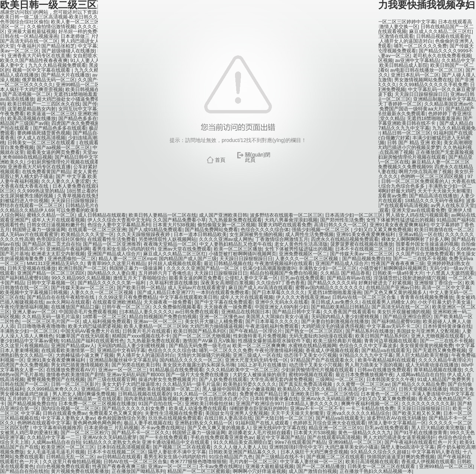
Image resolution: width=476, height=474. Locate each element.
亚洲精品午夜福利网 (68, 249)
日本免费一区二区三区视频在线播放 (97, 404)
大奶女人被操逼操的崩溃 (259, 375)
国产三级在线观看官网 (112, 379)
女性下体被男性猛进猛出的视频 (400, 220)
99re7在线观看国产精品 (300, 442)
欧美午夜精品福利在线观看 (387, 360)
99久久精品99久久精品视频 (81, 278)
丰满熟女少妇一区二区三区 (328, 268)
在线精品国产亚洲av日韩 (393, 288)
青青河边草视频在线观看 (391, 341)
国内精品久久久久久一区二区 (191, 360)
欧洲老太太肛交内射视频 (58, 254)
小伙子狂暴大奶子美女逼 (444, 302)
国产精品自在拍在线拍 (24, 471)
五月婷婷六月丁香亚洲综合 (36, 399)
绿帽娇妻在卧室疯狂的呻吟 (258, 408)
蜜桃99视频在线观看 (311, 375)
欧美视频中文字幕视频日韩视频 (34, 292)
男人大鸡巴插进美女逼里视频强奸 (399, 437)
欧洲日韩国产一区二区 (83, 268)
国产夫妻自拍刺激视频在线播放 (335, 321)
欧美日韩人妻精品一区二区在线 (163, 215)
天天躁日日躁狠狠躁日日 (246, 259)
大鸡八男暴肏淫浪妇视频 (291, 220)
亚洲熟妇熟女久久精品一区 (204, 423)
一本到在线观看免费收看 (223, 292)
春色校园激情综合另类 (122, 418)
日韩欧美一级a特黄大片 (398, 273)
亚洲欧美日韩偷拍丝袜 (209, 404)
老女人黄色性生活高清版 (301, 244)
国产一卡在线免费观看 (164, 437)
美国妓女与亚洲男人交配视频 (428, 331)
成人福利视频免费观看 (107, 321)
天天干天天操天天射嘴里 (297, 413)
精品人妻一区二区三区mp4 (127, 259)
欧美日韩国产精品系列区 (200, 331)
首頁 (220, 160)
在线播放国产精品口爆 (75, 307)
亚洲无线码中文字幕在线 (279, 428)
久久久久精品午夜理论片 (445, 360)
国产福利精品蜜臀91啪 (24, 278)
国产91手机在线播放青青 (421, 433)
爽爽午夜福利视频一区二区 (370, 404)
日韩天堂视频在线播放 (32, 268)
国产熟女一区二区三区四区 (314, 331)
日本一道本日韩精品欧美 (200, 234)
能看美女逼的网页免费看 (195, 278)
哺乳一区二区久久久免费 (226, 350)
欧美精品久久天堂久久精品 (306, 389)
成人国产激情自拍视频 (313, 471)
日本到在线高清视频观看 (124, 447)
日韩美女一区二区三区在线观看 (382, 466)
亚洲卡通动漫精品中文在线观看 (176, 442)
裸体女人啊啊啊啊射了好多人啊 (415, 239)
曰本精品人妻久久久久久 (146, 312)
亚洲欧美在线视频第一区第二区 (166, 389)
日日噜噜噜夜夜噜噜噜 (41, 326)
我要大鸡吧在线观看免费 (285, 225)
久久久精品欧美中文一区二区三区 (242, 370)
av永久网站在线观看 (68, 302)
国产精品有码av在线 (349, 278)
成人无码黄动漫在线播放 (432, 365)
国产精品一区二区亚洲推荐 (112, 244)
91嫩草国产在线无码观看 (83, 336)
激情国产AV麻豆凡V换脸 (209, 341)
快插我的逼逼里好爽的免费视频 (401, 457)
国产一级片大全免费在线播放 (198, 375)
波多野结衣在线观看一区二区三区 (286, 215)
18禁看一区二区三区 (104, 317)
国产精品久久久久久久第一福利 (112, 283)
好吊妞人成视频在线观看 (175, 263)
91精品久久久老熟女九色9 (111, 442)
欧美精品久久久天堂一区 (88, 234)
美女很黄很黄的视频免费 (426, 346)
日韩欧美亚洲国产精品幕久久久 (243, 452)
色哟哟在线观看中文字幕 (44, 423)
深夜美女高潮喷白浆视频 (227, 283)
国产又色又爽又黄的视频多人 (395, 292)
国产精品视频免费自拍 (366, 259)
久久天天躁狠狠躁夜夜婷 (144, 234)
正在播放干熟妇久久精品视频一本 (376, 471)
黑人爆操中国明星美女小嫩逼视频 (239, 389)
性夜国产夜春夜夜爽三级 (398, 263)
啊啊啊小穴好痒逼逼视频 (259, 471)
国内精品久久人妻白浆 (112, 273)
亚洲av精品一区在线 (421, 234)
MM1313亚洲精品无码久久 (56, 263)
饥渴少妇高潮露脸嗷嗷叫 (269, 268)
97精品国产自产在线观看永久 (323, 360)
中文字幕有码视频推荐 (57, 428)
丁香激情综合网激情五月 (282, 239)
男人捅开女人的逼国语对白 (145, 355)
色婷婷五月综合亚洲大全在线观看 (329, 423)
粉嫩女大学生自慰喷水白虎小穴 (213, 399)
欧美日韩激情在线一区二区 (443, 230)
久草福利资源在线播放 (174, 283)
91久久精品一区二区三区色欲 (205, 394)
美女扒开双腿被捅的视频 (404, 312)
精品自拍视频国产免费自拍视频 (284, 273)
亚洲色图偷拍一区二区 (72, 259)
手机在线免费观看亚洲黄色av (222, 437)
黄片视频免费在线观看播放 (80, 471)
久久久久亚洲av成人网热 (226, 239)
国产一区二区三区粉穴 (85, 433)
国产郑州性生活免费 (342, 220)
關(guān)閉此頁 (258, 157)
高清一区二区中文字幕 (446, 288)
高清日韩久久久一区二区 (340, 225)
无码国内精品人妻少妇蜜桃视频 (346, 317)
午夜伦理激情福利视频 (24, 307)
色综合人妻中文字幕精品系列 (119, 225)
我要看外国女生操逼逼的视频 (427, 244)
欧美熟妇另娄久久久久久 (250, 384)
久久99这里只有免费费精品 (128, 297)
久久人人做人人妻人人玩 (240, 447)
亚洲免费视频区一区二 (303, 254)
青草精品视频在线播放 (438, 370)
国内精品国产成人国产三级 (188, 259)
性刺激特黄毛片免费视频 (260, 336)
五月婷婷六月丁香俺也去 (165, 273)
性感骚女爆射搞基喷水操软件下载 (274, 341)
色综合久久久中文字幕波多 (368, 346)
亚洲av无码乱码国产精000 (135, 375)
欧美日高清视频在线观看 (372, 462)
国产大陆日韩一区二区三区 (284, 418)
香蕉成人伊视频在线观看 (332, 350)
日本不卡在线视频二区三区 (364, 249)
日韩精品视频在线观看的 (144, 394)
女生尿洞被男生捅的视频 (256, 234)
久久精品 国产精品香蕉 (345, 273)
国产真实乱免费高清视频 (306, 384)
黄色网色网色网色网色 (97, 423)
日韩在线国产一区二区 (24, 384)
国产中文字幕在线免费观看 (223, 302)
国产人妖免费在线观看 (223, 379)
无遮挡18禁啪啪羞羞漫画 (334, 292)
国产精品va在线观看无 (386, 350)
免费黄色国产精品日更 (264, 394)
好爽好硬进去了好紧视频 (385, 283)
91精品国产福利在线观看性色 (93, 341)
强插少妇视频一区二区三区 (321, 230)
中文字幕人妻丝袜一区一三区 (311, 462)
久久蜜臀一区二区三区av (363, 384)
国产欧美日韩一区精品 (141, 288)
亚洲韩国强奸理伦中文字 (296, 447)
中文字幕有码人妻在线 (436, 452)
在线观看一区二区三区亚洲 (97, 230)
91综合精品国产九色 (231, 457)
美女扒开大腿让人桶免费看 (214, 321)
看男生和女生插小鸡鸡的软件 (124, 249)
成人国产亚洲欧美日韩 (223, 215)
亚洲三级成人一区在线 (257, 355)
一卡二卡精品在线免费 (370, 408)
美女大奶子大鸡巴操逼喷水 (131, 384)
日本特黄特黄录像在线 (447, 326)
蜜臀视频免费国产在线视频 (56, 379)
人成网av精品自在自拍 (420, 375)
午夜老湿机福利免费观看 (272, 326)
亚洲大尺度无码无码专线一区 (256, 360)
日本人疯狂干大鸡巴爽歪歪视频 (314, 452)
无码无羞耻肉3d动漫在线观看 (321, 336)
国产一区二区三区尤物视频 (202, 336)
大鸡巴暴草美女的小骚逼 (352, 447)
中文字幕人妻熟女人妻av (68, 418)
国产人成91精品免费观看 (155, 230)
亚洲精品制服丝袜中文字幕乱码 (123, 360)
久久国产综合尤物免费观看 (425, 254)
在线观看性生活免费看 (112, 239)
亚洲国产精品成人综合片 (114, 254)
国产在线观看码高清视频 (334, 437)
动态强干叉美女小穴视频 (310, 355)
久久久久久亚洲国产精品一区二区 (204, 268)
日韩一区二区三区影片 (75, 384)
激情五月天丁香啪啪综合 (140, 278)
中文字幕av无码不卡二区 (393, 326)
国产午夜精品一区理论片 (256, 331)
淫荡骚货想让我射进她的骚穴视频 (410, 278)
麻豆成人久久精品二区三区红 (175, 254)
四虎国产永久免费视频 (24, 365)
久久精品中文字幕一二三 (53, 437)
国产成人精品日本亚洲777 (165, 292)
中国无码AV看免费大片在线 (90, 331)
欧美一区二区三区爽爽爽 (259, 346)
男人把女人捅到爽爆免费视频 (84, 394)
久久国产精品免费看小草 (179, 220)
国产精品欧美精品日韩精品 (340, 307)
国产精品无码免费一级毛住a (199, 346)
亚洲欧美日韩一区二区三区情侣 (324, 394)
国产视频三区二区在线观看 (182, 447)
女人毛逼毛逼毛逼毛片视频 (56, 452)
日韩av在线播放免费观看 (384, 370)
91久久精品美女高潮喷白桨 (243, 442)
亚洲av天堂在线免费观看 (184, 249)
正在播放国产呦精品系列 (138, 471)
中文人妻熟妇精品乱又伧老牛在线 (236, 244)
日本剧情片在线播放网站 (422, 249)
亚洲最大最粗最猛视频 (270, 466)
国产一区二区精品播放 (321, 466)
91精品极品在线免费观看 (176, 370)
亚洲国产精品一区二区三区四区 (51, 273)
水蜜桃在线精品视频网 (312, 346)
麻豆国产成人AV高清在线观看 (260, 288)
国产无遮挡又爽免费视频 (439, 350)
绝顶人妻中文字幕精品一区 (397, 423)
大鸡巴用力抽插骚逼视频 (216, 326)
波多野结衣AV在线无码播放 (396, 418)
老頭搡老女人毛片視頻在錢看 (259, 433)
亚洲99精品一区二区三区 (355, 442)
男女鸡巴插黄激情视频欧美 (80, 365)
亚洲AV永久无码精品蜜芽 (328, 399)
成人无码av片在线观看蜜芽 (29, 234)
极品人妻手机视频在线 (148, 423)
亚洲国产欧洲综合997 (259, 404)
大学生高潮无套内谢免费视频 (281, 379)
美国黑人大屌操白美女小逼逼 (277, 317)
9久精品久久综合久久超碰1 (380, 452)
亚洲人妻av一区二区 (34, 312)
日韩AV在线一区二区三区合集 (365, 297)
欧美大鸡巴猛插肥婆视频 (95, 326)
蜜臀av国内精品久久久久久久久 (329, 288)
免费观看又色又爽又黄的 (115, 413)
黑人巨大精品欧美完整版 (422, 355)
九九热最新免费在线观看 (235, 220)
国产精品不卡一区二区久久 (141, 433)
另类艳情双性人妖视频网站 (167, 239)
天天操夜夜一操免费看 (168, 302)
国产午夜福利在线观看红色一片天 (421, 442)
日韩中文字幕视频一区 (51, 283)
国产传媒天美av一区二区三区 (361, 254)
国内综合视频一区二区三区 (70, 408)
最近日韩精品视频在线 (228, 263)
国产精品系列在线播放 (370, 331)
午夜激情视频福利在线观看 (284, 263)
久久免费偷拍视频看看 (177, 307)
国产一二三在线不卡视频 (420, 259)
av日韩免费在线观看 (197, 312)
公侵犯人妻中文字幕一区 (251, 278)
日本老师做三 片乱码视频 (111, 428)
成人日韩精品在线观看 (102, 215)
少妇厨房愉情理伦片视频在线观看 (318, 370)
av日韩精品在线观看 (119, 457)
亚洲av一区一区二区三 (158, 321)
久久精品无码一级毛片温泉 (51, 317)
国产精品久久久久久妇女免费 (134, 408)
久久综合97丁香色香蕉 (281, 283)
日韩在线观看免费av (65, 413)
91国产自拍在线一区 (160, 404)
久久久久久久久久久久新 (428, 404)
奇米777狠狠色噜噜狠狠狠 (198, 462)
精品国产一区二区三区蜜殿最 (199, 471)
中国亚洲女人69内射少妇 (282, 307)
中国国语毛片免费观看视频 (88, 312)
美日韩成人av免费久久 (335, 302)
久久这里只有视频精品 (24, 346)
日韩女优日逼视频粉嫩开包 (56, 225)
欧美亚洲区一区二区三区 (68, 447)
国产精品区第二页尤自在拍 (51, 244)
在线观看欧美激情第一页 (68, 350)
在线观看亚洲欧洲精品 (117, 302)
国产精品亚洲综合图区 (407, 317)
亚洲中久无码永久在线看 (282, 302)
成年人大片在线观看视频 (58, 220)
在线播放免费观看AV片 (71, 370)
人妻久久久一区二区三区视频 (307, 259)
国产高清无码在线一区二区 (401, 307)
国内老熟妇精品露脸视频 (150, 399)
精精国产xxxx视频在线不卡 (141, 336)
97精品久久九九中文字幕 (366, 355)
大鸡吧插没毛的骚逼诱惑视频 (333, 326)
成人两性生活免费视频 (309, 234)
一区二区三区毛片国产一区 (51, 321)
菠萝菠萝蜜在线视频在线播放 (362, 244)
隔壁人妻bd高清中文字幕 (408, 447)
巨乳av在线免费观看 (302, 278)
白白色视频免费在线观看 (63, 466)
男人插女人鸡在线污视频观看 (417, 215)
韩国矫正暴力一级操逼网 (39, 230)
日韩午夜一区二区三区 (126, 307)
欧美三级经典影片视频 (337, 341)
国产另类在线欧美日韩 (136, 365)
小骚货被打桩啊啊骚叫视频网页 (242, 254)
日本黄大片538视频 (174, 225)
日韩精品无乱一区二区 (70, 457)
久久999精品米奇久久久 (53, 389)
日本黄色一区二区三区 (385, 394)
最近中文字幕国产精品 (280, 437)
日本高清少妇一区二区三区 (354, 215)
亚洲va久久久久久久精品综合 (358, 413)
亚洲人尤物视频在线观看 (438, 336)
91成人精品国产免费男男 (445, 379)
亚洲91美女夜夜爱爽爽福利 (399, 225)
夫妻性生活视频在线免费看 (174, 413)
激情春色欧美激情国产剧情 (75, 375)
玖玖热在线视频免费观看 (175, 418)
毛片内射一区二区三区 (253, 462)
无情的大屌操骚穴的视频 (204, 355)
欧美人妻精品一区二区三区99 (155, 326)
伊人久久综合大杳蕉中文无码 (119, 220)
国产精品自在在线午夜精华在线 (61, 297)
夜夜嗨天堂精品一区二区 (170, 244)
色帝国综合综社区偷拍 (61, 239)
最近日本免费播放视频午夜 (364, 375)
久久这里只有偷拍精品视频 (72, 462)
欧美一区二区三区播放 (238, 249)
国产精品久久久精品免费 (419, 384)
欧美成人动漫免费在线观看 (198, 408)
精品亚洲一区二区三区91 (335, 428)
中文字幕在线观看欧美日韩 (189, 297)
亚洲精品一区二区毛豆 (105, 389)
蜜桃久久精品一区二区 (51, 215)
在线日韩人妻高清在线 (228, 418)
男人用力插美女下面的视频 (374, 365)
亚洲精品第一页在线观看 (95, 399)
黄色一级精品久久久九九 (365, 433)
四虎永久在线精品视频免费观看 (345, 239)
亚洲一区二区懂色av (221, 317)
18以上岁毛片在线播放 (262, 365)
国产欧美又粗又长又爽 (416, 413)
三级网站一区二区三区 (340, 379)
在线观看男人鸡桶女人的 (388, 302)
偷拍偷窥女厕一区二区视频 (226, 225)
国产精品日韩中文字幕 (296, 312)
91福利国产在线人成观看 (263, 423)
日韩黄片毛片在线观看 (147, 331)
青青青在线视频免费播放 (427, 297)
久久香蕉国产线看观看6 (349, 312)
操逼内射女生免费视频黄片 (167, 379)
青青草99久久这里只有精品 (116, 263)
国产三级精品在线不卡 (280, 457)
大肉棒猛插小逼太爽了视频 (85, 355)
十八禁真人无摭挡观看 (450, 273)
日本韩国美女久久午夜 (390, 379)
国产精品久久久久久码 (332, 283)
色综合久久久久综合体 (265, 230)
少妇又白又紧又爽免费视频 (383, 230)
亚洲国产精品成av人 (73, 346)
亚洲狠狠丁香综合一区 (438, 283)
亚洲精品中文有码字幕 (121, 350)
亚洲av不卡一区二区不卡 (317, 408)
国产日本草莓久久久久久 (278, 292)
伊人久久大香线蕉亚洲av (303, 297)
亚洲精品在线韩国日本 (245, 312)
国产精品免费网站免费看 (211, 230)
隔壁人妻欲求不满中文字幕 (177, 452)
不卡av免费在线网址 (163, 428)
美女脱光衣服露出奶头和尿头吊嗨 (199, 365)
